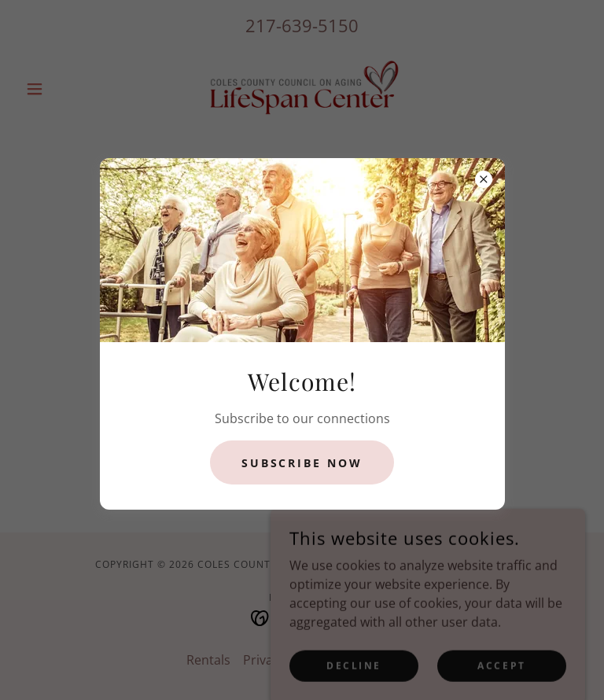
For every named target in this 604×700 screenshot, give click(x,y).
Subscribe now (302, 463)
